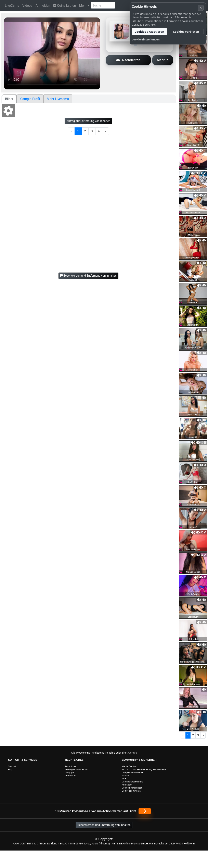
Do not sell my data (131, 791)
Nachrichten (128, 60)
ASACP (125, 776)
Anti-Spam (127, 785)
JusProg (132, 753)
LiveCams (12, 6)
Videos (27, 6)
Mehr (83, 6)
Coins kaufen (65, 6)
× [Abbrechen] (201, 8)
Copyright (70, 773)
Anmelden (43, 6)
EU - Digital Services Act (77, 770)
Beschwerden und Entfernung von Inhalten (104, 825)
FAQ (10, 770)
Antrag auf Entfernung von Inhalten (88, 121)
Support (12, 766)
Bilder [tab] (9, 99)
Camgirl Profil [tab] (30, 99)
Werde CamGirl (129, 766)
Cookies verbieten (186, 32)
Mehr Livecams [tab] (58, 99)
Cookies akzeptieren (149, 32)
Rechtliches (71, 766)
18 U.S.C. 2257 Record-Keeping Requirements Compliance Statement (144, 771)
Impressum (70, 776)
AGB (124, 779)
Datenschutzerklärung (133, 782)
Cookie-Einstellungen (132, 788)
